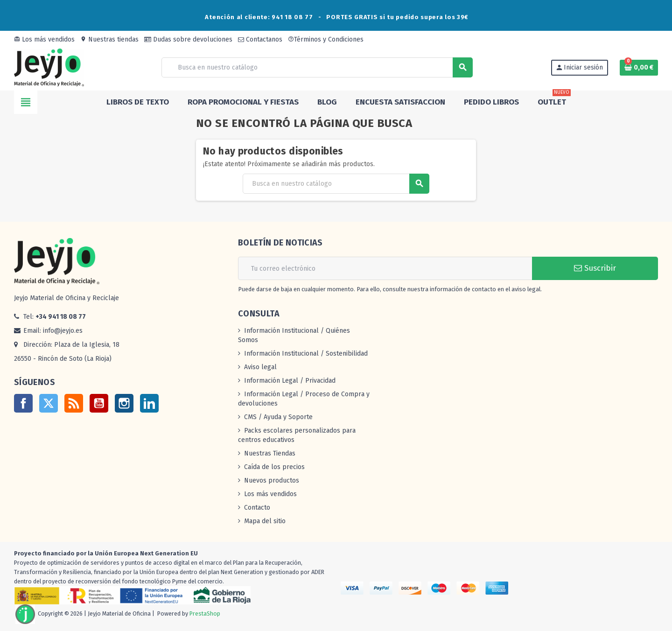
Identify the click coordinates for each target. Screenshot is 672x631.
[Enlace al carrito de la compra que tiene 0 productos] (639, 68)
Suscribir (595, 268)
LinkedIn (149, 403)
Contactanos (260, 39)
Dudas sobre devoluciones (188, 39)
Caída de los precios (274, 467)
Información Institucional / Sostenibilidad (306, 354)
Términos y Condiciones (326, 39)
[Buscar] (317, 67)
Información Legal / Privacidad (290, 381)
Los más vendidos (44, 39)
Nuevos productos (272, 480)
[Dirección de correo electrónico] (385, 268)
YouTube (99, 403)
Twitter (49, 403)
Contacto (257, 508)
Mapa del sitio (265, 521)
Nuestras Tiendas (270, 453)
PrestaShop (205, 613)
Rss (74, 403)
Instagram (124, 403)
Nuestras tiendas (109, 39)
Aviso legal (260, 367)
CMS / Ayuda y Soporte (278, 417)
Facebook (23, 403)
